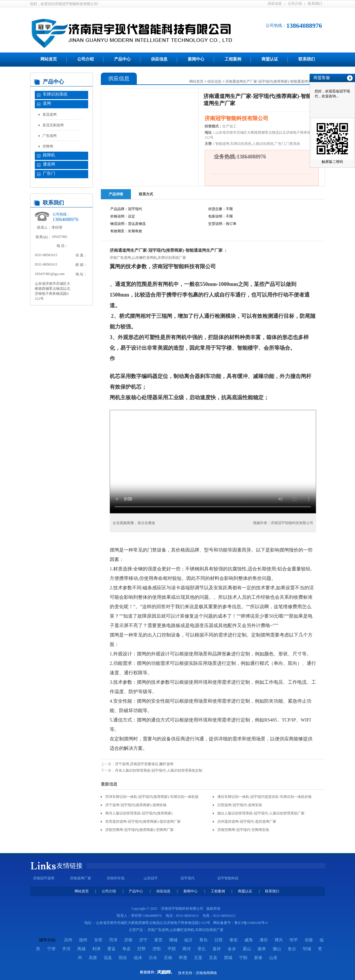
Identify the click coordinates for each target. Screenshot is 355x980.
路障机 (49, 155)
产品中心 (122, 59)
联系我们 (315, 4)
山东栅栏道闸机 (144, 258)
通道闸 (49, 164)
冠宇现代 (188, 878)
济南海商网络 (206, 973)
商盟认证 (270, 59)
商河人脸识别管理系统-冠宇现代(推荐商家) (139, 813)
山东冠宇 (151, 878)
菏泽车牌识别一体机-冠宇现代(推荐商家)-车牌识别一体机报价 (152, 798)
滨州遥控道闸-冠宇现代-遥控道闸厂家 (247, 822)
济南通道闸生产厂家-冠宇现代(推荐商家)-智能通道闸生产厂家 (274, 81)
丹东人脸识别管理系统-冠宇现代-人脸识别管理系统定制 (159, 770)
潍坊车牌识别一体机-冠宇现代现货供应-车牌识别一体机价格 (264, 797)
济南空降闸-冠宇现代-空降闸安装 (243, 830)
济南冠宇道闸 (44, 878)
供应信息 (275, 4)
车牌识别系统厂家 (172, 258)
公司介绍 (295, 4)
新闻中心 (196, 59)
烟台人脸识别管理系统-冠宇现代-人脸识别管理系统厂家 (261, 813)
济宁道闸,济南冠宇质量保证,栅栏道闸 (144, 764)
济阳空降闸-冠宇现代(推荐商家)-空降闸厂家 (139, 830)
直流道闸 (50, 114)
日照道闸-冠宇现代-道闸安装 (240, 805)
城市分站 (47, 940)
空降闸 (48, 146)
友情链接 (70, 866)
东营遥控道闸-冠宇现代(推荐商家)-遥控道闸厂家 (143, 822)
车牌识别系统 (55, 94)
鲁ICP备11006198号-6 (251, 923)
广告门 (49, 173)
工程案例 (233, 59)
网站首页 (49, 59)
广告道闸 (50, 136)
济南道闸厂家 (80, 878)
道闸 (47, 103)
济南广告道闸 (120, 258)
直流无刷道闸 (53, 125)
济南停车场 (116, 878)
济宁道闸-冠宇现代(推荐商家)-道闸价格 (136, 805)
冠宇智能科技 (228, 878)
